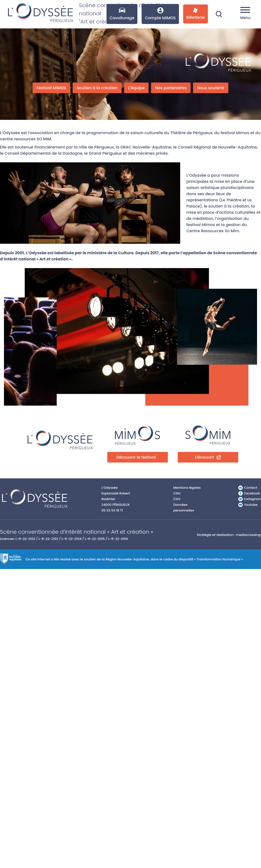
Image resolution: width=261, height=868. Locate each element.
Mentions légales (187, 488)
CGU (177, 493)
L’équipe (136, 88)
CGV (177, 499)
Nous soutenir (211, 88)
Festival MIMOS (51, 88)
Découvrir (205, 457)
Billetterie (196, 14)
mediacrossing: (249, 535)
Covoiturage (122, 14)
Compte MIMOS (160, 14)
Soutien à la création (97, 88)
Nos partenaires (171, 88)
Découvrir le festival (136, 457)
